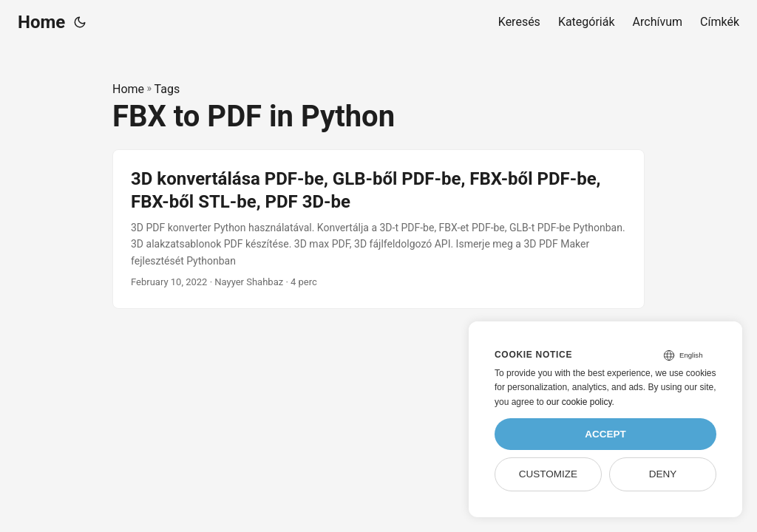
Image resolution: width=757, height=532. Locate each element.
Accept (605, 434)
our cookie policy (579, 402)
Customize (548, 474)
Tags (167, 89)
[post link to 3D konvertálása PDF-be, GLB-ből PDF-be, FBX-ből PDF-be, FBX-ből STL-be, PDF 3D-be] (378, 229)
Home (41, 22)
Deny (663, 474)
